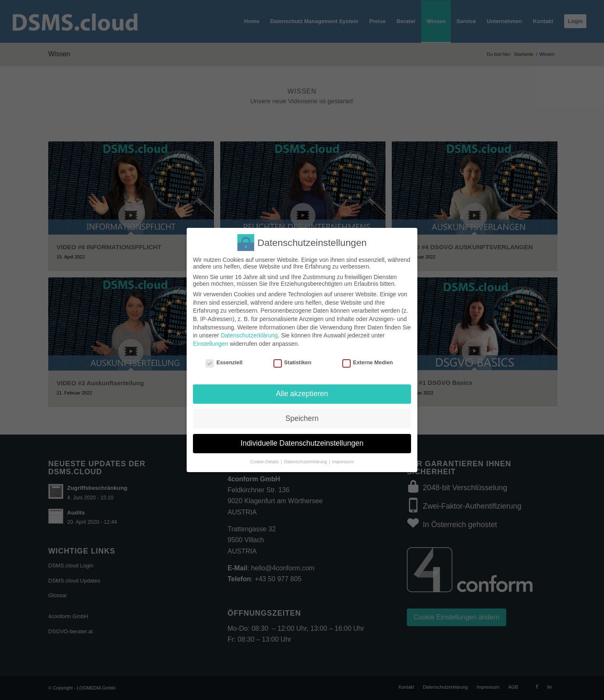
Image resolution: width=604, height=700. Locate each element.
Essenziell (224, 362)
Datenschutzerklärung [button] (306, 462)
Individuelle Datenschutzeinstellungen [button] (302, 443)
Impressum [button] (343, 462)
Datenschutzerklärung (249, 335)
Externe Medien (368, 362)
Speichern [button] (302, 418)
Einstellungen (211, 344)
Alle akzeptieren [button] (302, 394)
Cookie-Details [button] (265, 462)
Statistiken (293, 362)
